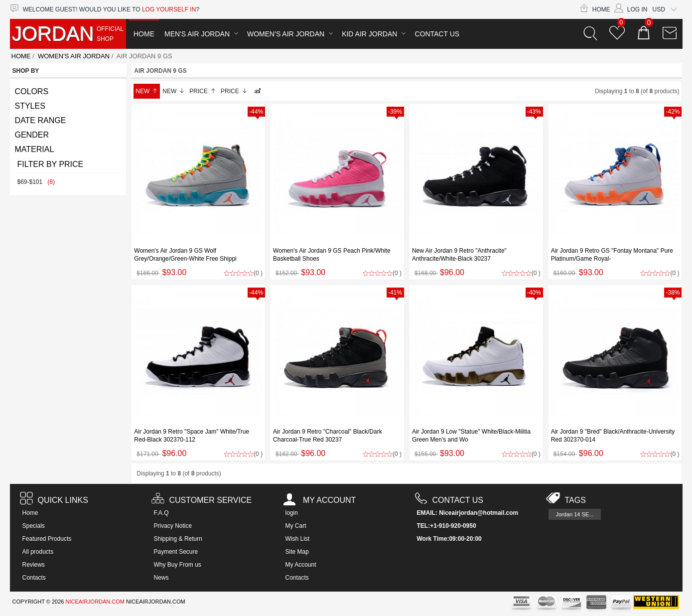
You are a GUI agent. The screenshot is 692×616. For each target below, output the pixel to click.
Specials (34, 526)
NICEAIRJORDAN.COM (95, 602)
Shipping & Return (178, 539)
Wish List (298, 539)
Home (595, 9)
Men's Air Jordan (197, 34)
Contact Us (437, 34)
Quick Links (54, 500)
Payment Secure (176, 552)
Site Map (297, 552)
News (161, 578)
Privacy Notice (173, 526)
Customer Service (202, 500)
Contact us (449, 500)
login (292, 513)
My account (320, 500)
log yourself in (169, 9)
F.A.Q (161, 513)
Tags (566, 500)
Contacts (34, 578)
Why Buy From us (178, 565)
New (147, 91)
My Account (301, 565)
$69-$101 (36, 182)
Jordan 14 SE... (575, 514)
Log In (631, 9)
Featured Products (47, 539)
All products (38, 552)
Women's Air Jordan (286, 34)
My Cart (296, 526)
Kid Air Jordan (369, 34)
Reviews (34, 565)
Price (203, 91)
